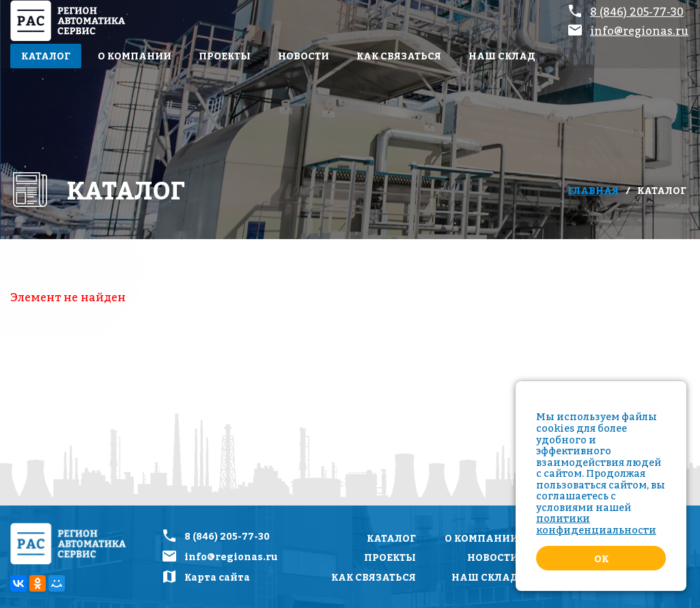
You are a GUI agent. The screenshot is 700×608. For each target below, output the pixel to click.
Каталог (46, 56)
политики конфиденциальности (596, 524)
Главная (593, 190)
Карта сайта (217, 577)
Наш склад (502, 56)
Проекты (225, 56)
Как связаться (399, 56)
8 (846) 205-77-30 (637, 12)
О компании (135, 56)
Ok (601, 558)
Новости (304, 56)
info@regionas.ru (639, 31)
